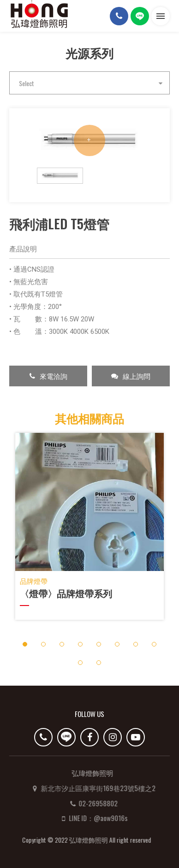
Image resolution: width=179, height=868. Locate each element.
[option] (89, 140)
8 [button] (154, 644)
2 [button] (43, 644)
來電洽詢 (48, 376)
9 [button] (80, 662)
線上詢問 (131, 376)
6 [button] (117, 644)
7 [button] (135, 644)
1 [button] (25, 644)
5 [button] (98, 644)
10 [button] (99, 662)
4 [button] (80, 644)
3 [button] (62, 644)
